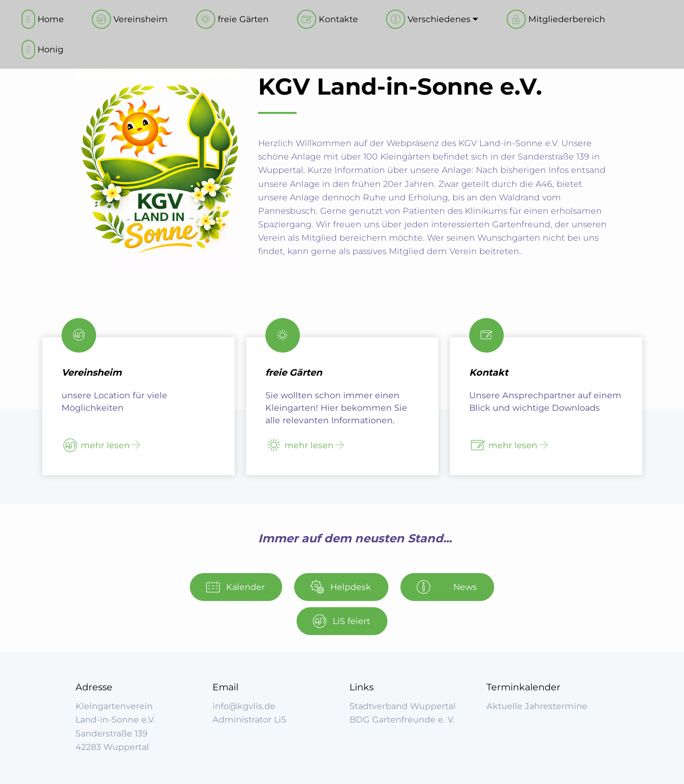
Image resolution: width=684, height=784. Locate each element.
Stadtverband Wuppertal (403, 706)
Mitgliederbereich (556, 19)
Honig (42, 49)
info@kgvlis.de (244, 706)
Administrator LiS (249, 719)
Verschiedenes (428, 19)
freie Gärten (232, 19)
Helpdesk (341, 587)
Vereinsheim (130, 19)
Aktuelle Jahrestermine (537, 706)
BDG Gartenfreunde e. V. (402, 719)
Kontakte (328, 19)
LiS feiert (342, 621)
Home (43, 19)
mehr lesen (97, 445)
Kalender (236, 587)
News (447, 587)
